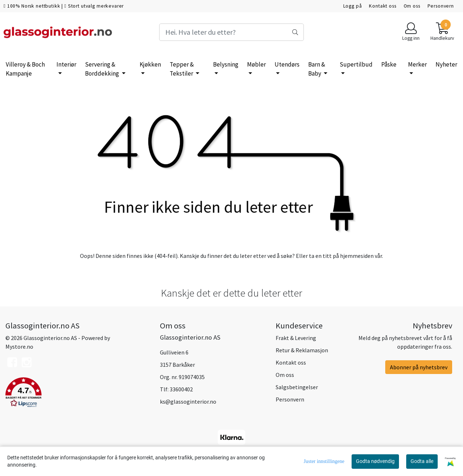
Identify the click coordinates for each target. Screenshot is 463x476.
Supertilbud (356, 64)
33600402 (181, 389)
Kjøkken (150, 64)
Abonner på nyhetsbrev (419, 367)
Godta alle (422, 461)
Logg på (353, 6)
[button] (77, 394)
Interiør (66, 64)
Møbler (256, 64)
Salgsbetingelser (297, 387)
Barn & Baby (317, 69)
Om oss (412, 6)
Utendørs (287, 64)
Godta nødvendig (375, 461)
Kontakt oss (383, 6)
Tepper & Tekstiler (182, 69)
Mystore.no (19, 347)
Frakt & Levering (296, 338)
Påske (389, 64)
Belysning (226, 64)
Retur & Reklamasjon (302, 350)
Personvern (441, 6)
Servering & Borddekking (103, 69)
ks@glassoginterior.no (188, 401)
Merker (417, 64)
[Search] (231, 32)
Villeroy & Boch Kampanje (25, 69)
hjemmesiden (357, 256)
